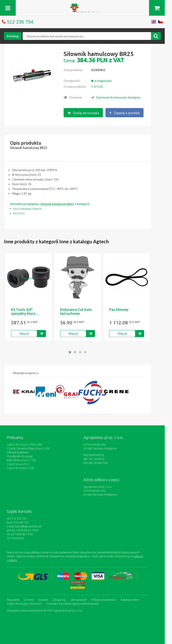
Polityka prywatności (104, 599)
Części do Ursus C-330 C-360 (24, 444)
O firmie (29, 599)
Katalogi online (130, 599)
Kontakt (43, 599)
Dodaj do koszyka (83, 113)
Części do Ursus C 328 (20, 468)
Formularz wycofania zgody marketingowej (72, 603)
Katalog (13, 36)
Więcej (24, 333)
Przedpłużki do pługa (20, 456)
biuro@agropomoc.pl (28, 526)
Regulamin (13, 599)
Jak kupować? (78, 599)
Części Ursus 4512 (18, 464)
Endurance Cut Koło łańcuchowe (76, 311)
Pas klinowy (119, 309)
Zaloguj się (59, 599)
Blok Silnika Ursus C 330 (21, 460)
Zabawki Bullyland (18, 452)
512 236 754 (20, 22)
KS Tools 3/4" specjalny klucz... (25, 311)
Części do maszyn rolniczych (24, 603)
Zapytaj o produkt (124, 113)
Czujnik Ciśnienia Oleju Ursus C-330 (28, 448)
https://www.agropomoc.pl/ (86, 6)
